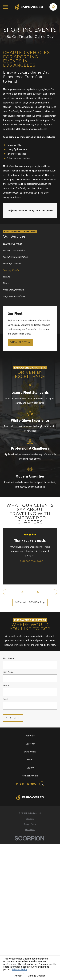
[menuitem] (30, 244)
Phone (6, 686)
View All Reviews (30, 602)
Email (5, 699)
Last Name (8, 672)
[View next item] (38, 592)
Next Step (13, 718)
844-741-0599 (28, 784)
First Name (8, 658)
